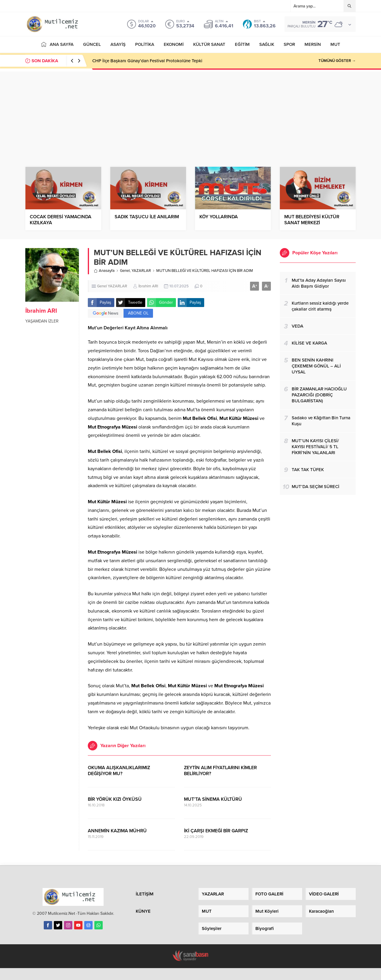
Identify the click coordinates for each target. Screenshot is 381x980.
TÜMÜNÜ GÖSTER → (337, 61)
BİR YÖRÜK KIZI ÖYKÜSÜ (115, 799)
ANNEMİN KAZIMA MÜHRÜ (117, 831)
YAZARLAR (141, 271)
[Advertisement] (190, 113)
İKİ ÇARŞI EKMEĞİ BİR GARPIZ (216, 831)
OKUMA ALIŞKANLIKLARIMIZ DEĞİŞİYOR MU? (119, 771)
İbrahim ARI (41, 311)
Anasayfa (104, 271)
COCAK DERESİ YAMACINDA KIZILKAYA (61, 220)
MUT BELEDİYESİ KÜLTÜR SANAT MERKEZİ (312, 220)
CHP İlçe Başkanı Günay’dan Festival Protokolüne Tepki (147, 61)
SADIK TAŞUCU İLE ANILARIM (147, 217)
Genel (125, 271)
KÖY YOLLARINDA (219, 217)
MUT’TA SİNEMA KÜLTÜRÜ (213, 799)
